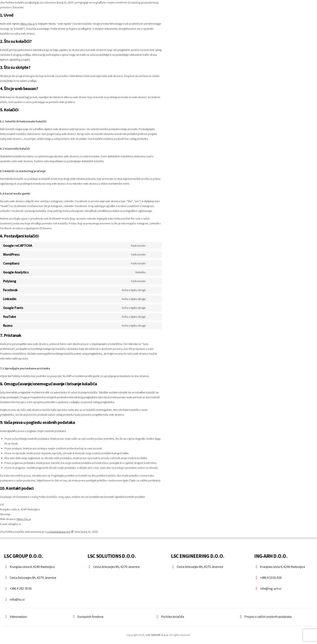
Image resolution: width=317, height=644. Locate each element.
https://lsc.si (27, 24)
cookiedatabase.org (58, 531)
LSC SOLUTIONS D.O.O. (112, 555)
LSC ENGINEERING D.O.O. (198, 555)
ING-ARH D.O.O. (271, 555)
